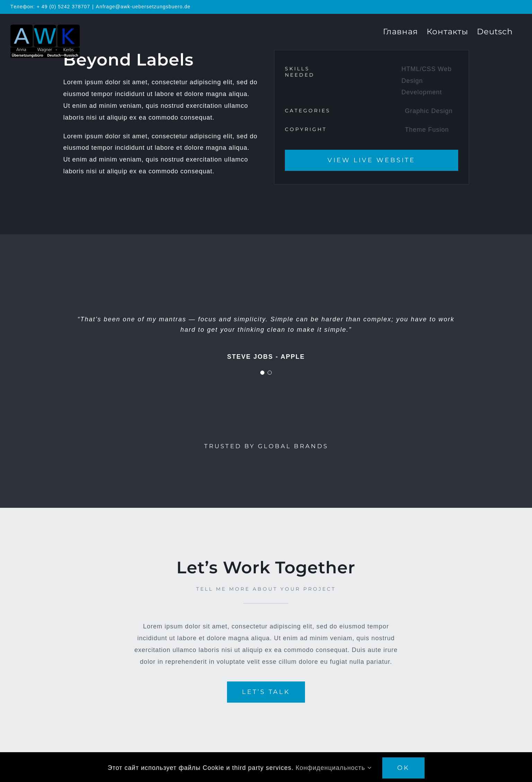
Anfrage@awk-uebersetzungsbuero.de (143, 7)
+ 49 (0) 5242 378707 (63, 7)
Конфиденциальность (334, 768)
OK (403, 768)
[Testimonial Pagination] (262, 373)
